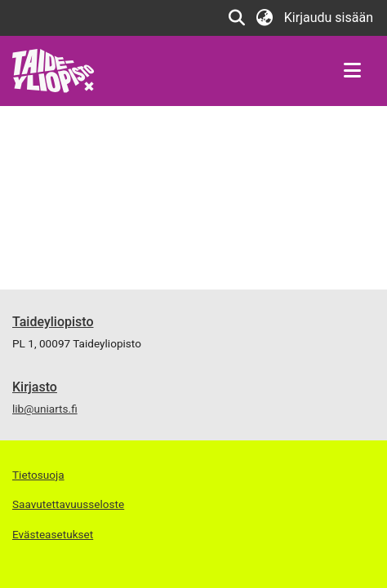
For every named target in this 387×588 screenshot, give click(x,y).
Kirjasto (35, 387)
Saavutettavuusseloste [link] (68, 504)
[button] (237, 18)
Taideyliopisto (53, 322)
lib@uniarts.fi (45, 409)
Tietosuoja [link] (38, 475)
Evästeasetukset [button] (53, 534)
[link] (53, 70)
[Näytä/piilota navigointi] (352, 71)
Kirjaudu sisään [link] (329, 18)
